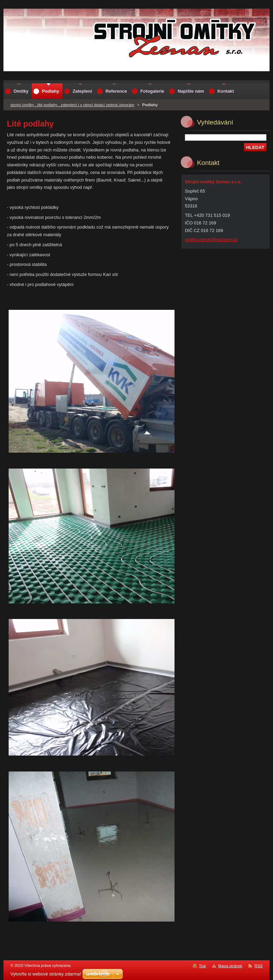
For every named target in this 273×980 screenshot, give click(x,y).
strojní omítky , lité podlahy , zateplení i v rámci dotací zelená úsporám (72, 105)
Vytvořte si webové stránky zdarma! (46, 974)
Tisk (202, 966)
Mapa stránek (230, 966)
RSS (258, 966)
